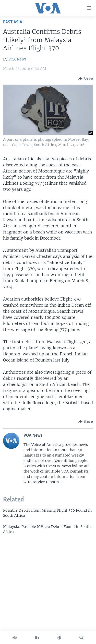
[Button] (86, 79)
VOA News (17, 59)
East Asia (13, 22)
